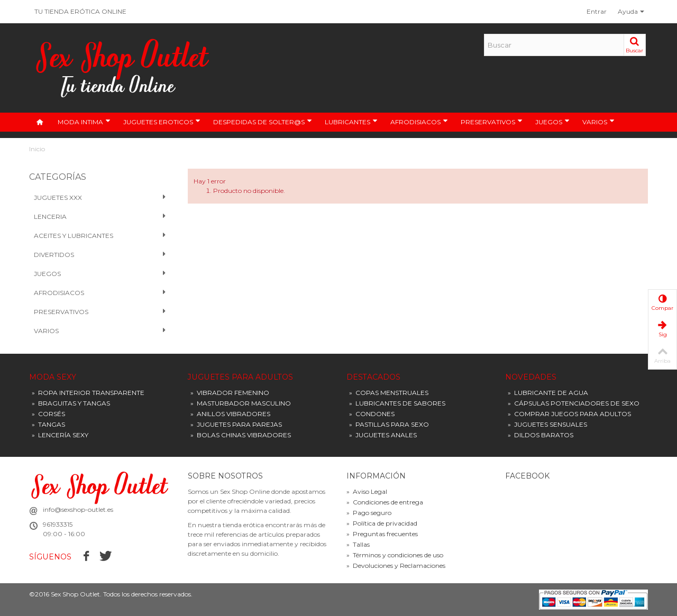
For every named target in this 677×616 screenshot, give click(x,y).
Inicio (37, 149)
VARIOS (598, 122)
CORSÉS (48, 414)
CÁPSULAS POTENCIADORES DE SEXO (574, 403)
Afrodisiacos (100, 293)
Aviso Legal (367, 491)
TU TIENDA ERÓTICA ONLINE (80, 11)
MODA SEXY (53, 377)
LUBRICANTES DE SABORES (397, 403)
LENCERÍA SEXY (60, 435)
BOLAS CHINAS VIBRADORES (241, 435)
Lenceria (100, 217)
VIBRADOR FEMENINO (230, 393)
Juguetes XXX (100, 198)
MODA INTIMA (84, 122)
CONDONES (372, 414)
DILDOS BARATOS (541, 435)
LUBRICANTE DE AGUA (548, 393)
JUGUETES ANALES (383, 435)
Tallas (358, 544)
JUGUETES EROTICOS (162, 122)
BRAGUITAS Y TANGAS (71, 403)
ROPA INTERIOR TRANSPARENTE (88, 393)
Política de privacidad (382, 523)
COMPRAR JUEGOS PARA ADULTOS (569, 414)
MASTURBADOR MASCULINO (241, 403)
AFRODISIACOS (419, 122)
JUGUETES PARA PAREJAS (236, 424)
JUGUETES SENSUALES (547, 424)
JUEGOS (552, 122)
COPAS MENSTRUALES (389, 393)
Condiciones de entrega (385, 502)
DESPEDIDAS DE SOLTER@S (263, 122)
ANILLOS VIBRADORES (230, 414)
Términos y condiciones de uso (395, 555)
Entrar (597, 11)
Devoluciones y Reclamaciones (396, 566)
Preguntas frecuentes (382, 534)
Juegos (100, 274)
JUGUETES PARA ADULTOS (240, 377)
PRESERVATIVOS (492, 122)
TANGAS (48, 424)
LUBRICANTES (351, 122)
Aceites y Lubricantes (100, 236)
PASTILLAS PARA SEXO (389, 424)
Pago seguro (369, 513)
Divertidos (100, 255)
